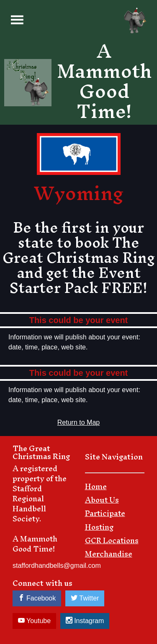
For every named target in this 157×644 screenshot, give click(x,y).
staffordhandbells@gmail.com (57, 566)
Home (96, 488)
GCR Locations (112, 542)
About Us (102, 502)
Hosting (99, 529)
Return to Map (78, 422)
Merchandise (109, 556)
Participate (105, 515)
